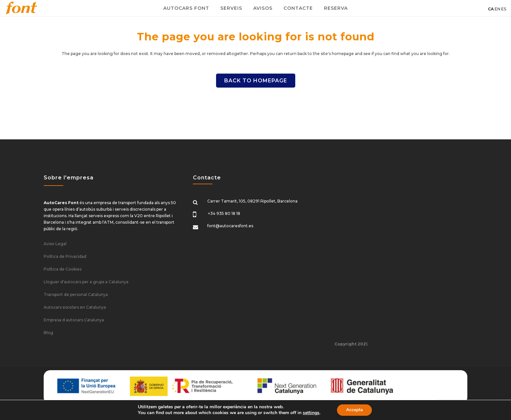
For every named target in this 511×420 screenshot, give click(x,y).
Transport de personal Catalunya (76, 294)
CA (491, 9)
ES (504, 9)
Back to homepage (256, 81)
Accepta (355, 410)
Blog (48, 333)
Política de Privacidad (65, 256)
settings (310, 413)
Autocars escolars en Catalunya (75, 307)
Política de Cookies (63, 269)
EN (497, 9)
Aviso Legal (55, 244)
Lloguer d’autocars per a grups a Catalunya (86, 282)
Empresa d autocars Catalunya (74, 320)
